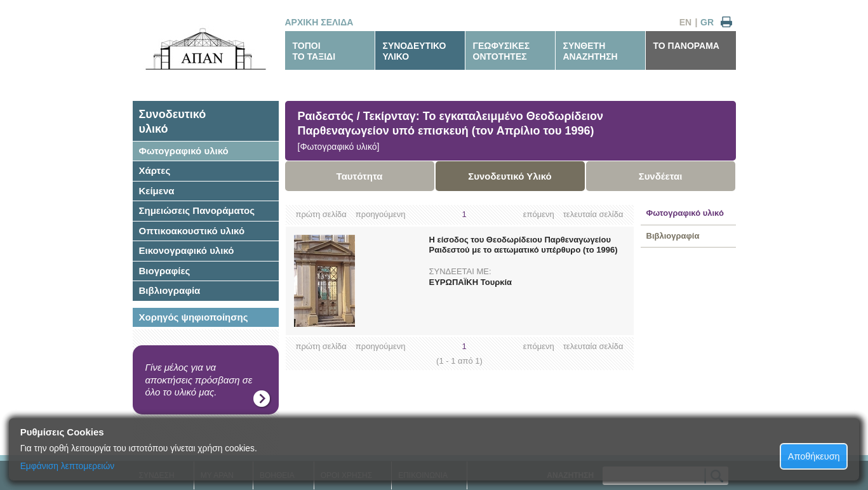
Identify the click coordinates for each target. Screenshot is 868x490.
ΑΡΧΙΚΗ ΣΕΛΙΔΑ (319, 22)
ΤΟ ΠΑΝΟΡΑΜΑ (686, 46)
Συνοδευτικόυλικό (173, 122)
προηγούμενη (381, 214)
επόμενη (539, 214)
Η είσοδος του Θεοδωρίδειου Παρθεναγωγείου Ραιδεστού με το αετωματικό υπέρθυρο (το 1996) (524, 245)
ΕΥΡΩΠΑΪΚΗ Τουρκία (471, 282)
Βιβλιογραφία (170, 290)
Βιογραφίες (165, 271)
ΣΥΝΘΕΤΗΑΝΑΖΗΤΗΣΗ (591, 51)
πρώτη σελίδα (321, 214)
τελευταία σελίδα (593, 214)
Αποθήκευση (814, 456)
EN (685, 22)
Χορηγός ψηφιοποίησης (194, 317)
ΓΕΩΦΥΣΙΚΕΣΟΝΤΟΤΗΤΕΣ (502, 51)
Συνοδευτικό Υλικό (510, 176)
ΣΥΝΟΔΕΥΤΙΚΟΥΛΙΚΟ (415, 51)
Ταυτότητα (360, 176)
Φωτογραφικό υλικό (184, 151)
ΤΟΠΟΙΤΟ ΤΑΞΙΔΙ (314, 51)
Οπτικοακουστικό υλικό (192, 231)
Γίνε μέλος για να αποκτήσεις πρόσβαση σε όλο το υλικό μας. (199, 380)
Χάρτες (155, 170)
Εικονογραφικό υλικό (187, 250)
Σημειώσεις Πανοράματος (197, 210)
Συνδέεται (661, 176)
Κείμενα (157, 191)
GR (707, 22)
